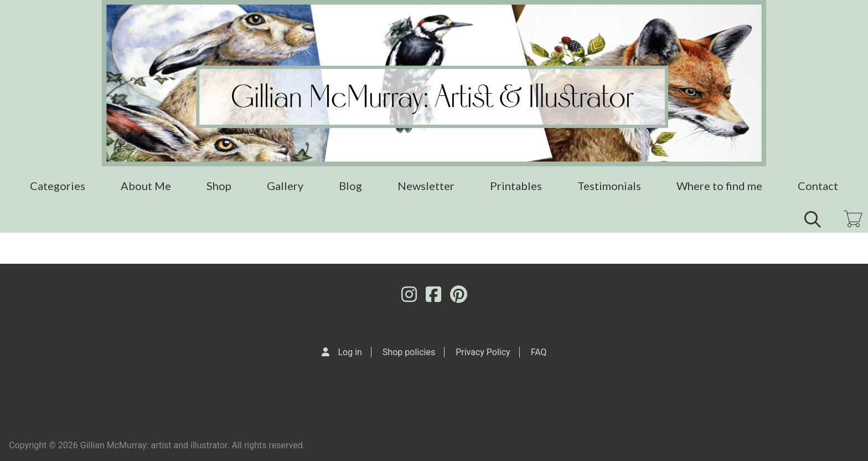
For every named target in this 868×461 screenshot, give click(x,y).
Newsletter (426, 186)
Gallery (285, 186)
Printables (516, 186)
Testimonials (609, 186)
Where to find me (719, 186)
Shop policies (409, 352)
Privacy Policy (483, 352)
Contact (818, 186)
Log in (350, 352)
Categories (58, 186)
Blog (350, 186)
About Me (146, 186)
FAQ (539, 352)
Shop (219, 186)
